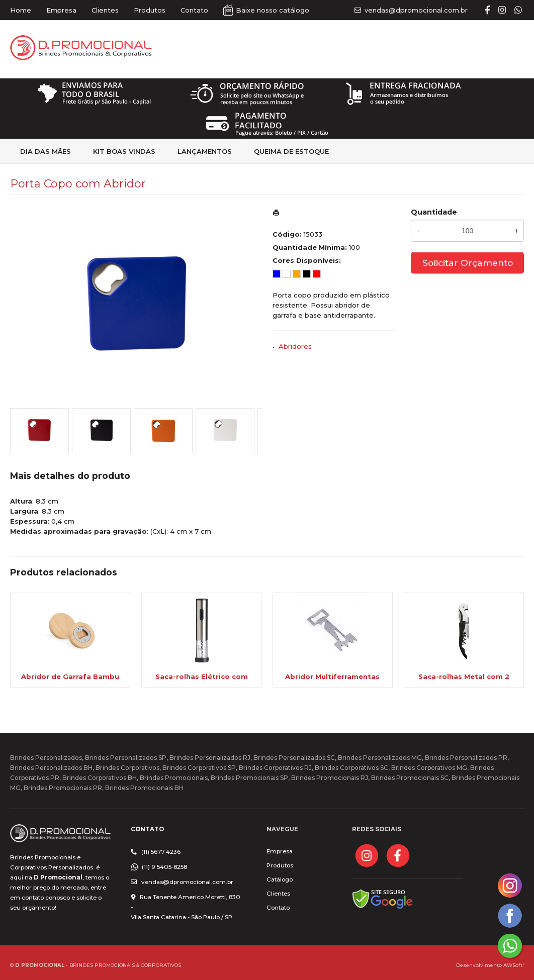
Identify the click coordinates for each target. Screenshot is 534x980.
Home (21, 10)
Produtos (150, 10)
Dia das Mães (46, 151)
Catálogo (280, 879)
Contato (194, 10)
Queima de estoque (291, 151)
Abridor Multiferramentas (332, 676)
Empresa (61, 10)
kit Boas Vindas (124, 151)
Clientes (105, 10)
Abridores (295, 346)
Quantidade (434, 212)
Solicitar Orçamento (468, 263)
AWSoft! (514, 965)
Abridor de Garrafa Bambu (70, 676)
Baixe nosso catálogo (273, 10)
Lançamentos (205, 151)
